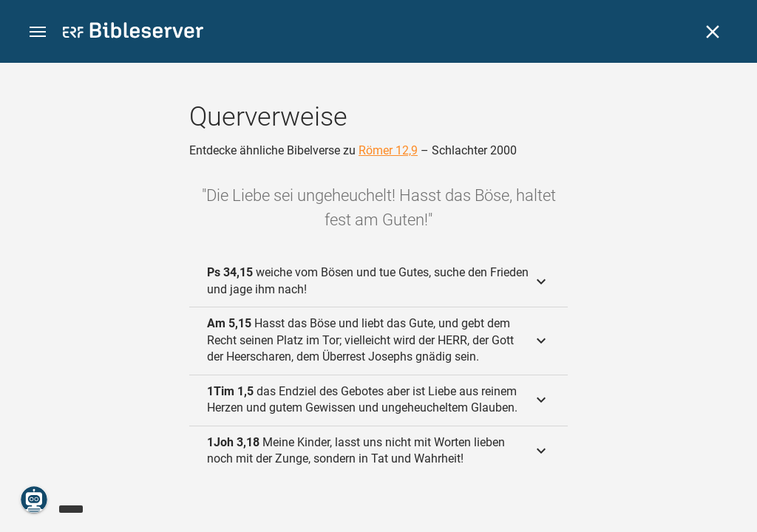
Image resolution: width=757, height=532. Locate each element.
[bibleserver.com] (133, 33)
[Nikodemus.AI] (34, 499)
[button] (38, 32)
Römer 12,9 (388, 150)
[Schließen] (713, 32)
